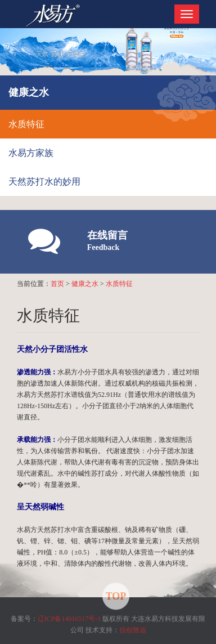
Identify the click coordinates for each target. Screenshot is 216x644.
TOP (116, 595)
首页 (57, 284)
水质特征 (26, 124)
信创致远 (133, 629)
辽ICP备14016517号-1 (69, 618)
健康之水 (85, 284)
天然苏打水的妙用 (44, 182)
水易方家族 (31, 153)
